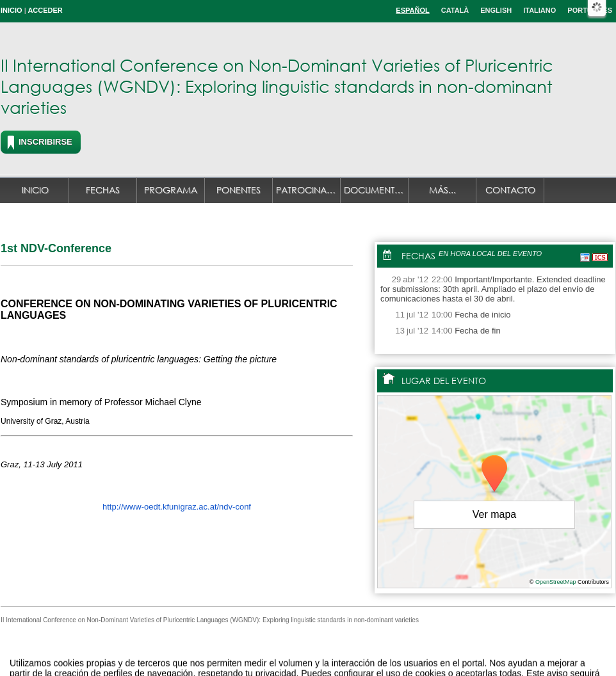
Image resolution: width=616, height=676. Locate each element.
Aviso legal (181, 653)
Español (412, 10)
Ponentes (239, 190)
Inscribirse (45, 142)
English (496, 10)
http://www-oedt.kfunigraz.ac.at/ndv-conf (177, 507)
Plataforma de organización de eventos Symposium (315, 653)
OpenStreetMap (556, 582)
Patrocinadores (308, 190)
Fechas (103, 190)
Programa (171, 190)
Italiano (539, 10)
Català (455, 10)
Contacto (510, 190)
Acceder (45, 10)
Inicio (12, 10)
